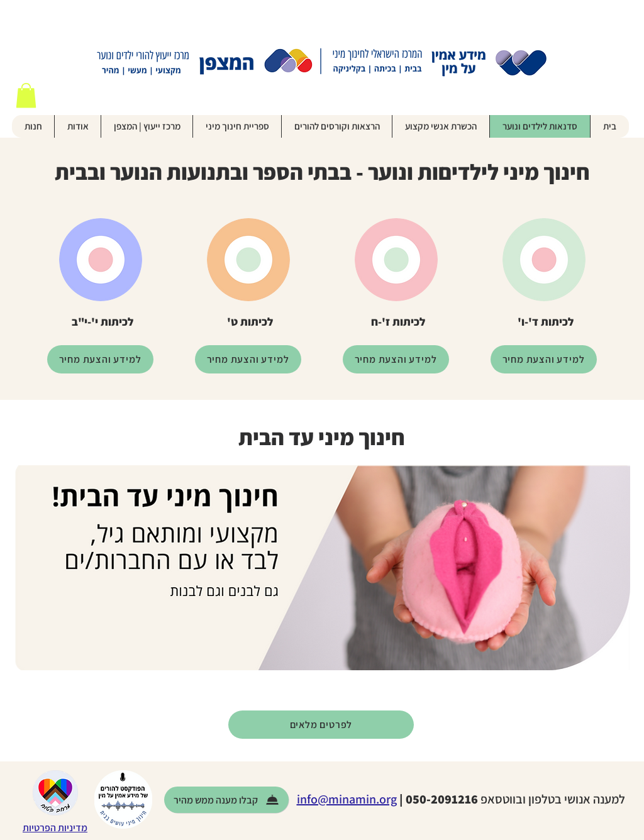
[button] (26, 95)
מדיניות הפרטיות (55, 828)
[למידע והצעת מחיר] (544, 359)
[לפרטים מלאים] (321, 725)
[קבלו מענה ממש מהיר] (226, 800)
